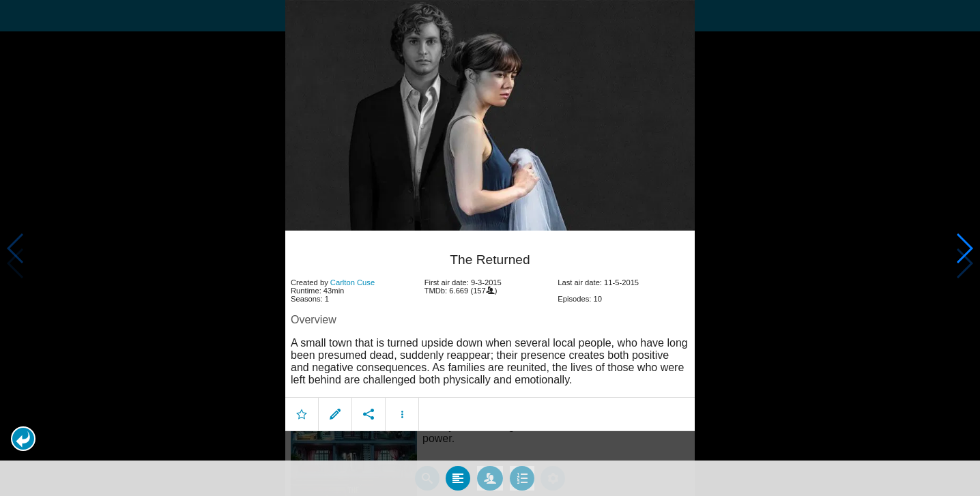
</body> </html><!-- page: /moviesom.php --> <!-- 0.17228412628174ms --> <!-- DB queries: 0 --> (490, 248)
